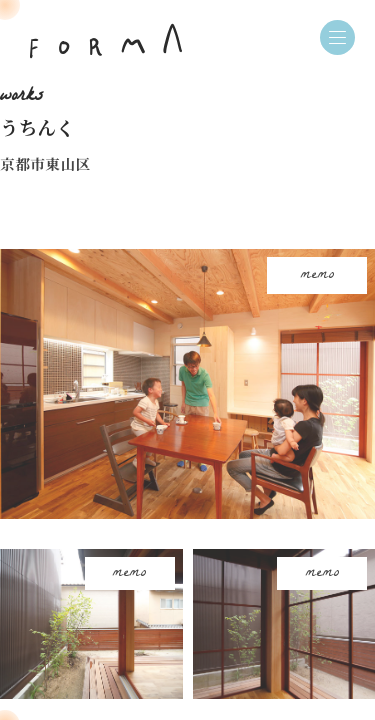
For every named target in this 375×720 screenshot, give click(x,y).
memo (317, 275)
